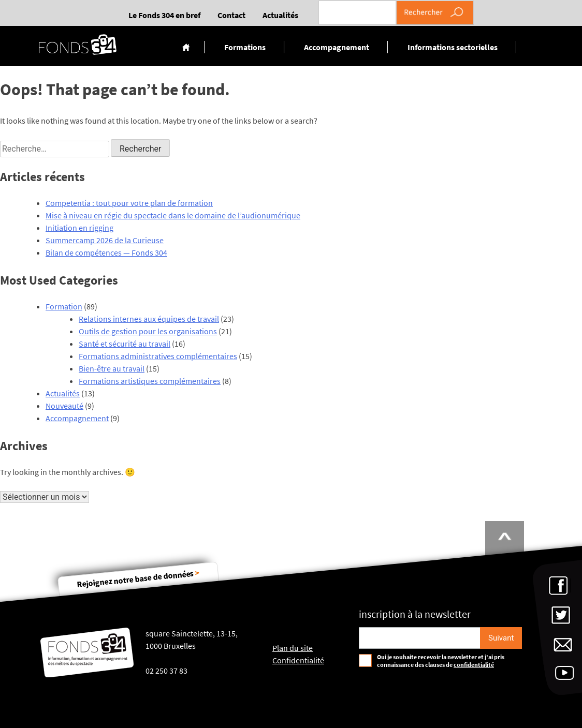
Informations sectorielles (453, 47)
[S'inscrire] (501, 638)
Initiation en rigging (79, 228)
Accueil (186, 47)
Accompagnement (337, 47)
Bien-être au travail (112, 368)
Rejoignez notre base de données (138, 578)
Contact (231, 15)
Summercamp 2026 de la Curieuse (105, 240)
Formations (245, 47)
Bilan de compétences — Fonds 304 (106, 252)
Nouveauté (64, 406)
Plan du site (293, 648)
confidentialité (474, 665)
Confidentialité (298, 660)
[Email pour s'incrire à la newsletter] (420, 638)
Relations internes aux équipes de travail (149, 319)
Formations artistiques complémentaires (150, 381)
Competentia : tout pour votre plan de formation (129, 203)
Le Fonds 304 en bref (164, 15)
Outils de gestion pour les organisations (148, 331)
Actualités (280, 15)
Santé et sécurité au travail (125, 344)
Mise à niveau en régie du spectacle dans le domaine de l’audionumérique (173, 215)
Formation (64, 306)
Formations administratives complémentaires (158, 356)
